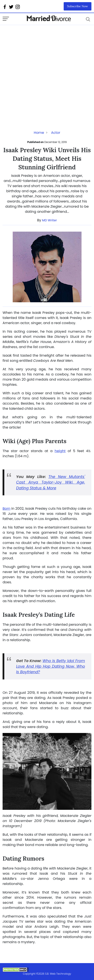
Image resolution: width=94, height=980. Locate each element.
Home (39, 133)
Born (6, 509)
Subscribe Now (78, 6)
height (60, 451)
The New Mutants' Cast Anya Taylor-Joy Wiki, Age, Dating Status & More (51, 482)
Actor (56, 133)
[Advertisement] (47, 72)
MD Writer (50, 220)
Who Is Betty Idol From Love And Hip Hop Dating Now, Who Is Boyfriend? (51, 666)
